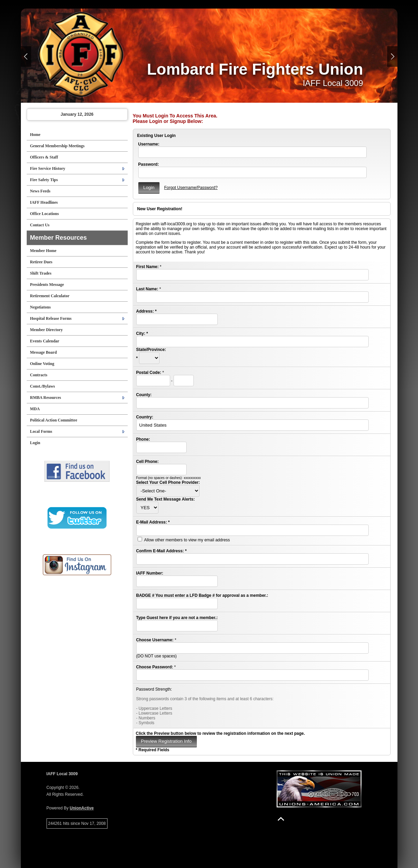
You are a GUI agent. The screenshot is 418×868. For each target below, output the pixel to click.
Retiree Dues (41, 262)
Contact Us (40, 225)
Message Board (43, 352)
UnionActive (82, 808)
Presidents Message (47, 285)
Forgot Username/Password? (191, 188)
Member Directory (47, 330)
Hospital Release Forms (51, 318)
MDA (35, 409)
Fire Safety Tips (44, 180)
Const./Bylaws (43, 386)
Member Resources (59, 238)
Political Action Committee (54, 420)
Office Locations (45, 214)
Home (35, 135)
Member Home (43, 251)
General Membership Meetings (57, 146)
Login (35, 443)
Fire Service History (48, 168)
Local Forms (41, 431)
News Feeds (40, 191)
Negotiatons (41, 307)
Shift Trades (41, 273)
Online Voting (42, 364)
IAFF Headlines (44, 202)
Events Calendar (45, 341)
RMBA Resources (46, 398)
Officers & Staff (44, 157)
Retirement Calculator (50, 296)
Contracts (39, 375)
